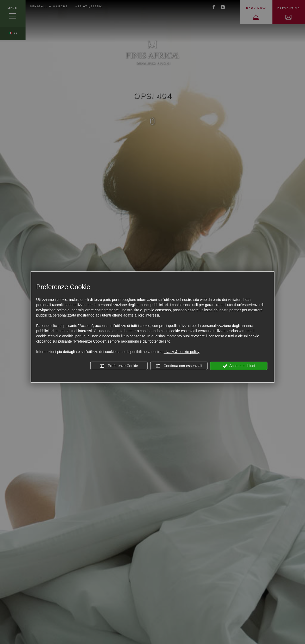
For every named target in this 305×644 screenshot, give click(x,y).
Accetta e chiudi (239, 366)
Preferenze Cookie (119, 366)
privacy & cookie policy (181, 352)
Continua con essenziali (179, 366)
